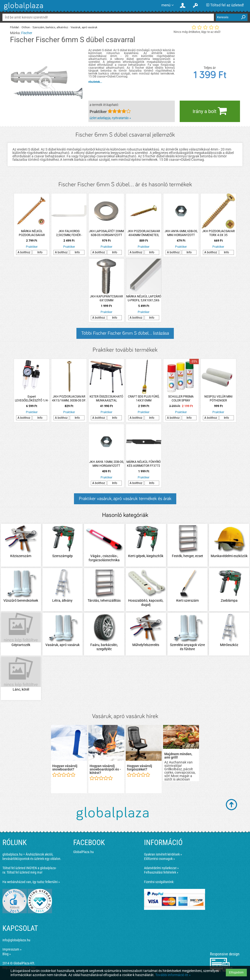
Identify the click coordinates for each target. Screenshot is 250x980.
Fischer (27, 33)
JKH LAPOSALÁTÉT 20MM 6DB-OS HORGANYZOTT (106, 233)
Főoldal (14, 27)
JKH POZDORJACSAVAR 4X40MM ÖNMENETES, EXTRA (144, 233)
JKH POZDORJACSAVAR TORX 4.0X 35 (218, 233)
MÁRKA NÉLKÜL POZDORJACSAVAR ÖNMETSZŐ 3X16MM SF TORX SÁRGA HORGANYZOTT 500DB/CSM (32, 233)
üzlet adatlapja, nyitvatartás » (110, 118)
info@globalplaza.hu (16, 940)
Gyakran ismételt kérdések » (163, 854)
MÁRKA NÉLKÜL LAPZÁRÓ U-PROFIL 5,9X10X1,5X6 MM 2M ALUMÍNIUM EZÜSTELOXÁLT (144, 299)
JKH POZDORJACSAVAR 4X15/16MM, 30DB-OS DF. (69, 399)
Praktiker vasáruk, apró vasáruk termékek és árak (125, 499)
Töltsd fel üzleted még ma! (24, 872)
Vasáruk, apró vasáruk (84, 27)
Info (40, 252)
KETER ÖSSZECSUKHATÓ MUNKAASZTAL (106, 399)
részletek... (95, 82)
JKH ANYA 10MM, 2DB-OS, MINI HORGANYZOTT (106, 464)
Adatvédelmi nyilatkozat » (161, 868)
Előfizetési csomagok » (159, 859)
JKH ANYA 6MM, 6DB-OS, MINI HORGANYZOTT (181, 233)
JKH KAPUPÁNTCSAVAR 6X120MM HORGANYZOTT (106, 299)
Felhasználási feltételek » (161, 872)
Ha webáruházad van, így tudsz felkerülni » (31, 882)
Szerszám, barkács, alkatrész (50, 27)
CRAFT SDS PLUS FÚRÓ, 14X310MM (144, 399)
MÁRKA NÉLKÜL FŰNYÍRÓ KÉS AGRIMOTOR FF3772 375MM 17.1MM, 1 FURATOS (144, 464)
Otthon (26, 27)
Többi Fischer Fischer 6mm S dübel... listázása (125, 333)
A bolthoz (24, 252)
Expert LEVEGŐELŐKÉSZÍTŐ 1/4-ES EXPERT (32, 399)
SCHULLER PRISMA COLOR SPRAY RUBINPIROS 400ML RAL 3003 (181, 399)
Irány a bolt (210, 111)
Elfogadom (236, 972)
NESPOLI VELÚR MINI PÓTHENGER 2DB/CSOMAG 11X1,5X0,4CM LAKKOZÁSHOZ (218, 399)
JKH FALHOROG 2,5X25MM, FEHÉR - (69, 233)
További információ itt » (173, 975)
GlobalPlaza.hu (83, 852)
